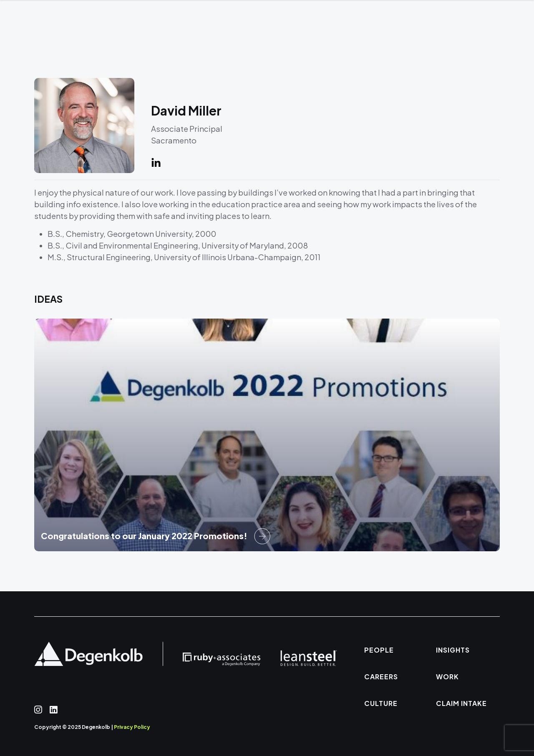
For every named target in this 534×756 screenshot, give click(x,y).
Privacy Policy (132, 727)
